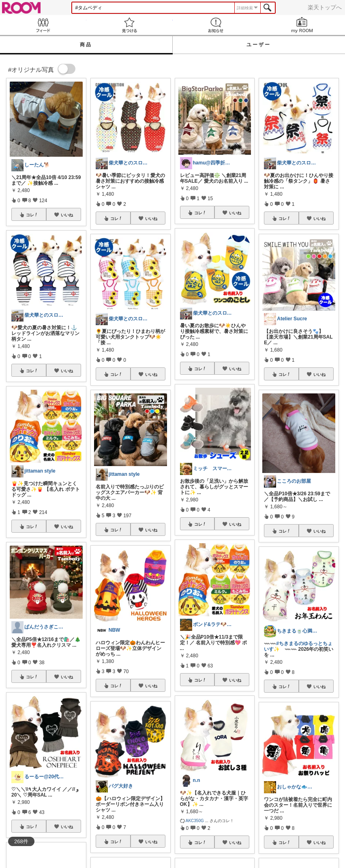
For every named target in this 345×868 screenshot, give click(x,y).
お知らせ (216, 25)
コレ (32, 215)
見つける (130, 25)
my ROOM (302, 25)
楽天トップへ (325, 7)
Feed (43, 25)
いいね (67, 215)
